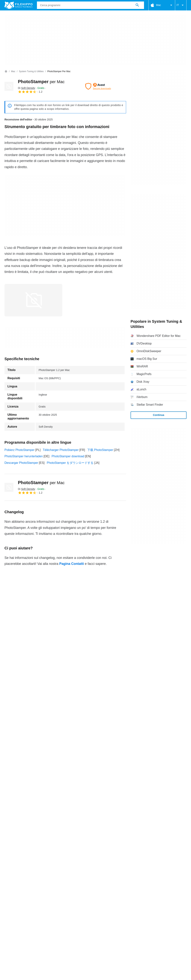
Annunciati (37, 898)
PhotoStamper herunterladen (24, 456)
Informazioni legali (131, 906)
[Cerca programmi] (137, 5)
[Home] (6, 71)
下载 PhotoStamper (100, 450)
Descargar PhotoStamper (21, 463)
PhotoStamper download (68, 456)
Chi (7, 898)
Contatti (19, 898)
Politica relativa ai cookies (64, 906)
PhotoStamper (41, 82)
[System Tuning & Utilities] (31, 71)
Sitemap (54, 898)
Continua (159, 415)
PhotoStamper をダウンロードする (70, 463)
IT (181, 5)
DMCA (153, 906)
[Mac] (13, 71)
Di (27, 88)
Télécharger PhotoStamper (61, 450)
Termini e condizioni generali (23, 906)
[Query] (90, 5)
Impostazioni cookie (18, 910)
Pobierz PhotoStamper (19, 450)
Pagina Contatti (72, 564)
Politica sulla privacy (100, 906)
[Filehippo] (18, 5)
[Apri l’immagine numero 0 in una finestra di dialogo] (33, 300)
